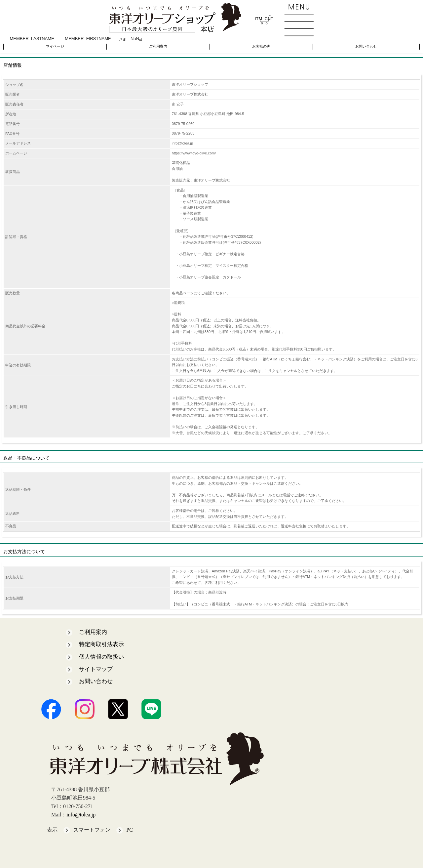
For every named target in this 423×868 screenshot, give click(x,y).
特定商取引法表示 (101, 644)
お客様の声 (261, 46)
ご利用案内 (158, 46)
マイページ (55, 46)
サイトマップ (96, 669)
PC (130, 830)
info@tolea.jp (81, 815)
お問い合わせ (366, 46)
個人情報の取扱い (101, 657)
